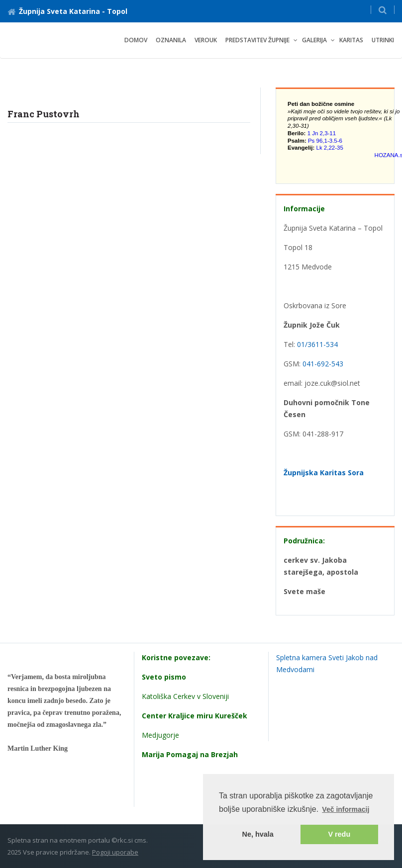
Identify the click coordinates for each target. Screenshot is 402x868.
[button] (383, 10)
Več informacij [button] (346, 809)
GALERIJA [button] (314, 40)
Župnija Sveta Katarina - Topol (67, 11)
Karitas (351, 40)
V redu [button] (339, 834)
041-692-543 (323, 364)
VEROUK (206, 40)
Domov (136, 40)
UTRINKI (383, 40)
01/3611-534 (317, 344)
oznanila (171, 40)
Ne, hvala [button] (258, 834)
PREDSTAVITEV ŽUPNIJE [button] (257, 40)
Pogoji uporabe (115, 852)
